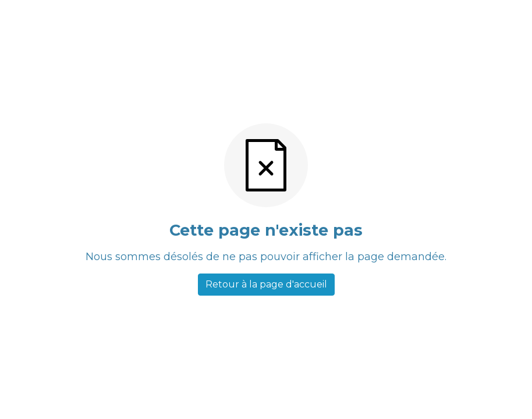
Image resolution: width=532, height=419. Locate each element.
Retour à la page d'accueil (266, 284)
